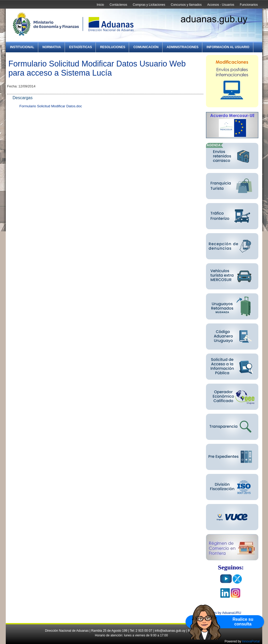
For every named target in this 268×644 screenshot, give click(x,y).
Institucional (22, 47)
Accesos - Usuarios (221, 5)
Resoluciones (113, 47)
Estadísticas (80, 47)
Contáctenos (118, 5)
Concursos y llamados (186, 5)
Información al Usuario (228, 47)
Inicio (100, 5)
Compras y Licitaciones (149, 5)
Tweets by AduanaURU (224, 613)
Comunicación (146, 47)
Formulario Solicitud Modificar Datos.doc (51, 106)
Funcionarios (249, 5)
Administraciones (183, 47)
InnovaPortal (251, 641)
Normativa (52, 47)
